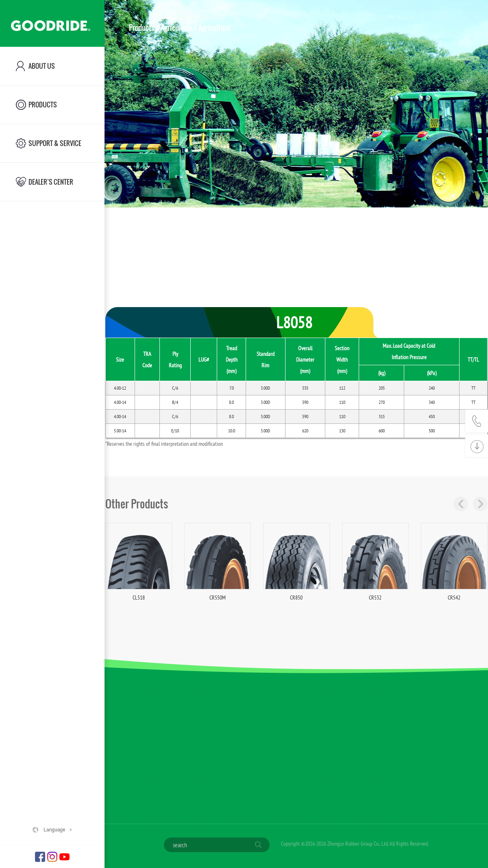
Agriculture (176, 28)
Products (142, 28)
